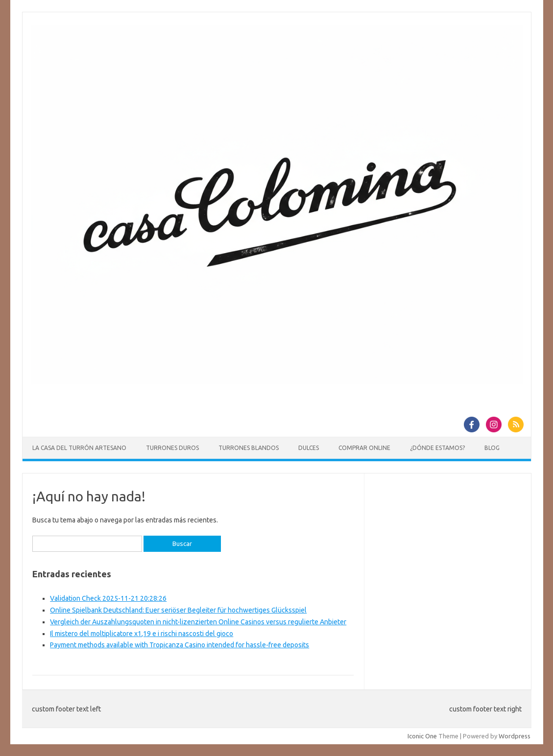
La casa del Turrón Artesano (79, 448)
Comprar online (364, 448)
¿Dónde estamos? (437, 448)
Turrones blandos (249, 448)
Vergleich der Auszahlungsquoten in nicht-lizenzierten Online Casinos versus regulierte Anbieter (198, 622)
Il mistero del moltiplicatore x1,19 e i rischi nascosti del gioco (142, 634)
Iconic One (422, 736)
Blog (492, 448)
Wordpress (515, 736)
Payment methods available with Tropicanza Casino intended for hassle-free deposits (180, 645)
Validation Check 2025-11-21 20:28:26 (108, 598)
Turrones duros (172, 448)
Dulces (309, 448)
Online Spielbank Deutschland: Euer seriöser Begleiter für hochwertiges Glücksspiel (178, 610)
